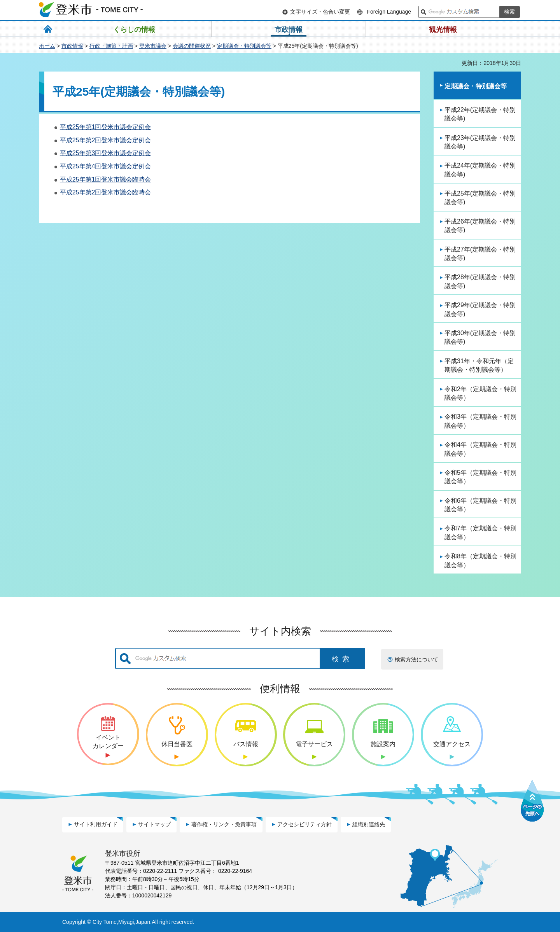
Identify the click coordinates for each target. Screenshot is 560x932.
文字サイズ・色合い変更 (320, 12)
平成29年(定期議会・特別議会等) (480, 309)
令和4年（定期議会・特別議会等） (480, 449)
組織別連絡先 (369, 824)
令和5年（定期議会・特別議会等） (480, 477)
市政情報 (72, 46)
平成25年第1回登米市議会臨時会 (106, 179)
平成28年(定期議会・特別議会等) (480, 281)
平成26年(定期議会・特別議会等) (480, 226)
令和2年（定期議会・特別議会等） (480, 393)
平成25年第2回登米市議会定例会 (106, 140)
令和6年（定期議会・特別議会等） (480, 505)
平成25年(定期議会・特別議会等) (480, 198)
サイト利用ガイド (96, 824)
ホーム (47, 46)
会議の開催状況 (192, 46)
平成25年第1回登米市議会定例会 (106, 127)
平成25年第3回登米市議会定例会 (106, 153)
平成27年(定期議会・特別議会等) (480, 254)
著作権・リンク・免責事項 (224, 824)
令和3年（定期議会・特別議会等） (480, 421)
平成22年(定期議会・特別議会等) (480, 114)
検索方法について (416, 659)
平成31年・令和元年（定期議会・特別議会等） (479, 365)
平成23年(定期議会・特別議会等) (480, 142)
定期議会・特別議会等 (244, 46)
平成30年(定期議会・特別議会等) (480, 337)
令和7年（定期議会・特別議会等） (480, 532)
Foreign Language (389, 12)
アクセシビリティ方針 (304, 824)
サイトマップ (154, 824)
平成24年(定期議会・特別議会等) (480, 170)
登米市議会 (153, 46)
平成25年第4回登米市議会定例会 (106, 166)
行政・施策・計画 (111, 46)
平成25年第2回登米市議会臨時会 (106, 192)
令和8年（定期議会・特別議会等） (480, 560)
